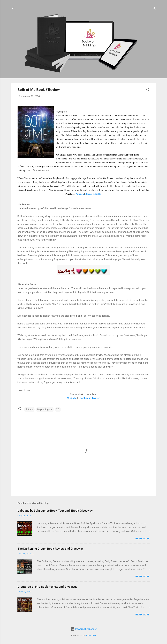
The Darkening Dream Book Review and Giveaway (50, 549)
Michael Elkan (91, 635)
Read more (142, 539)
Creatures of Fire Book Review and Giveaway (47, 587)
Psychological (45, 409)
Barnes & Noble (93, 194)
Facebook (84, 398)
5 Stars (29, 409)
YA (58, 409)
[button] (148, 90)
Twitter (96, 398)
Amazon (80, 194)
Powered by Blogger (84, 629)
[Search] (154, 9)
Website (72, 398)
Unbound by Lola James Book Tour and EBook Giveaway (55, 511)
